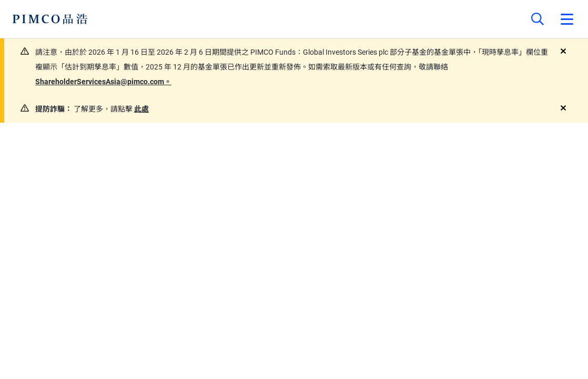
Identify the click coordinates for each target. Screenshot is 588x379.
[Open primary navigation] (567, 19)
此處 (141, 109)
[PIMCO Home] (50, 19)
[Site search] (538, 19)
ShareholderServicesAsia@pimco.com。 (103, 82)
